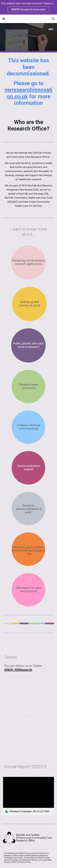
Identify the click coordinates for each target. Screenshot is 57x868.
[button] (4, 19)
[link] (29, 796)
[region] (28, 7)
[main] (29, 83)
